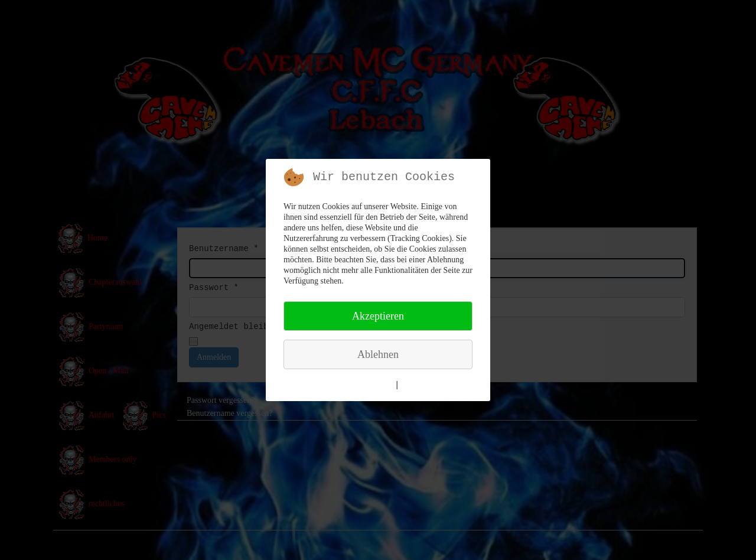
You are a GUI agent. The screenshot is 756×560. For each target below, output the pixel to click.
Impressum (421, 385)
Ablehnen (378, 354)
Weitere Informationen (353, 385)
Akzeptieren (378, 316)
